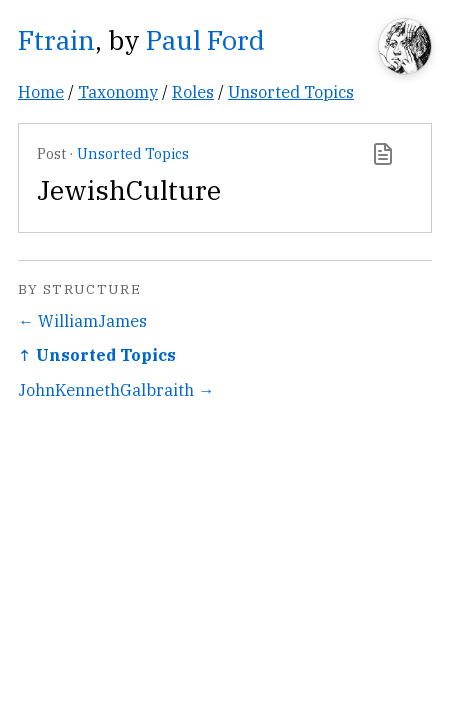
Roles (193, 91)
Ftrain (56, 39)
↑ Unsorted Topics (97, 354)
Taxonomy (118, 91)
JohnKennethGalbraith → (116, 389)
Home (41, 91)
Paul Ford (205, 39)
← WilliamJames (82, 320)
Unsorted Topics (291, 91)
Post (51, 153)
